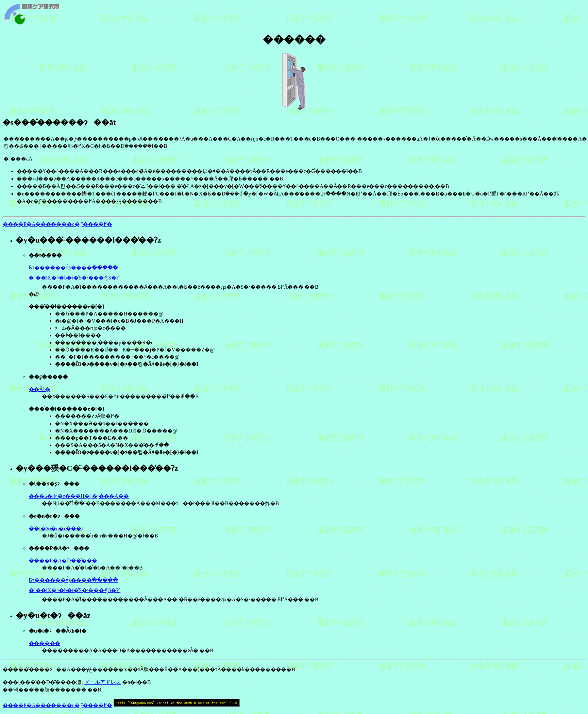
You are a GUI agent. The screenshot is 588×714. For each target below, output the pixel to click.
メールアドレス (103, 682)
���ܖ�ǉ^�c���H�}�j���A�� (79, 496)
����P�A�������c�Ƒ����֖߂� (57, 224)
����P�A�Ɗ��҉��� (63, 561)
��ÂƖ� (40, 389)
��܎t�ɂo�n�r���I (56, 528)
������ (44, 643)
